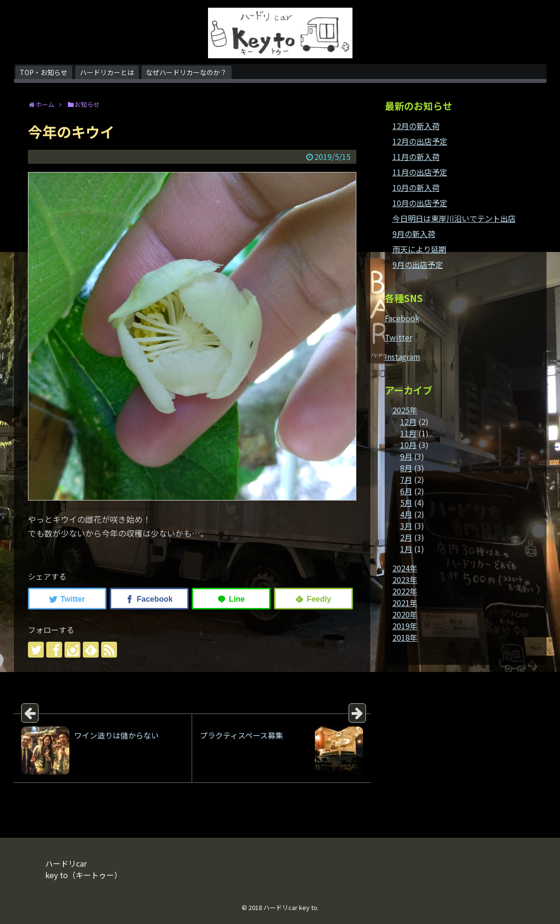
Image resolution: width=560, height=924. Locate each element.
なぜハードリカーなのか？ (186, 72)
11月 (408, 433)
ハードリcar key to (290, 907)
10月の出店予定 (420, 203)
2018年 (405, 637)
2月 (406, 537)
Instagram (403, 356)
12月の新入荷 (416, 126)
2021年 (405, 603)
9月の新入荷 (414, 234)
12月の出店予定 (420, 141)
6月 (406, 491)
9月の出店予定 (418, 264)
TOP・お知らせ (44, 72)
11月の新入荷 (416, 157)
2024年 (405, 568)
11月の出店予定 (420, 172)
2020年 (405, 614)
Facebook (402, 318)
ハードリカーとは (107, 72)
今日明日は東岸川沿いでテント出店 (454, 218)
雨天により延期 (419, 249)
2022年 (405, 591)
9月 (406, 456)
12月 (408, 422)
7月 (406, 479)
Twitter (398, 337)
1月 (406, 549)
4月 (406, 514)
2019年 (405, 626)
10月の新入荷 (416, 187)
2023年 (405, 580)
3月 (406, 526)
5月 (406, 502)
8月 (406, 468)
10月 (408, 445)
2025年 (405, 410)
